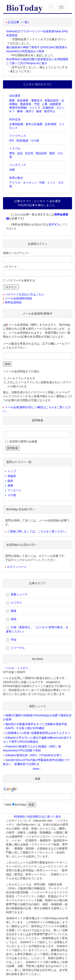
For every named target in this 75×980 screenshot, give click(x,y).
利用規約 (20, 817)
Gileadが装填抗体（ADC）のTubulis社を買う (34, 755)
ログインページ (17, 567)
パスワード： (11, 267)
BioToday (20, 805)
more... (37, 769)
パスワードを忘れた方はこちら (24, 294)
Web (8, 805)
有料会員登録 (13, 302)
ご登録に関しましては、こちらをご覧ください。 (38, 531)
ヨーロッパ (30, 183)
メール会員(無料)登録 (18, 298)
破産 (39, 111)
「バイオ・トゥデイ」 (17, 668)
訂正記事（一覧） (19, 22)
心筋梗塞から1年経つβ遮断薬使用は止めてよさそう (38, 733)
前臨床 (12, 476)
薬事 (10, 486)
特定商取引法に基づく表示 (44, 817)
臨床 (10, 481)
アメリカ (15, 183)
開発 (11, 611)
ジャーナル (15, 648)
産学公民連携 (34, 124)
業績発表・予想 (30, 104)
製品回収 (41, 153)
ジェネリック (18, 165)
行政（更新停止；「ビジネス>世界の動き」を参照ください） (37, 629)
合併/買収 (51, 124)
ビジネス (14, 603)
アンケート (15, 490)
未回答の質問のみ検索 (23, 441)
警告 (12, 153)
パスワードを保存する (21, 280)
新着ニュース (17, 595)
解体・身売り (26, 111)
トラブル (15, 148)
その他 (35, 141)
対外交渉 (15, 119)
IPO (12, 141)
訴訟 (20, 153)
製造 (52, 153)
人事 (45, 104)
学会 (11, 640)
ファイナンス (18, 136)
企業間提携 (16, 124)
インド (51, 183)
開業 (12, 100)
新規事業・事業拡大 (30, 100)
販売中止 (50, 111)
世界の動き (16, 178)
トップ (12, 471)
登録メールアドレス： (17, 253)
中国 (42, 183)
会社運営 (15, 96)
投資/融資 (22, 141)
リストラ (35, 108)
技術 (11, 619)
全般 (12, 170)
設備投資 (48, 108)
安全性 (29, 153)
